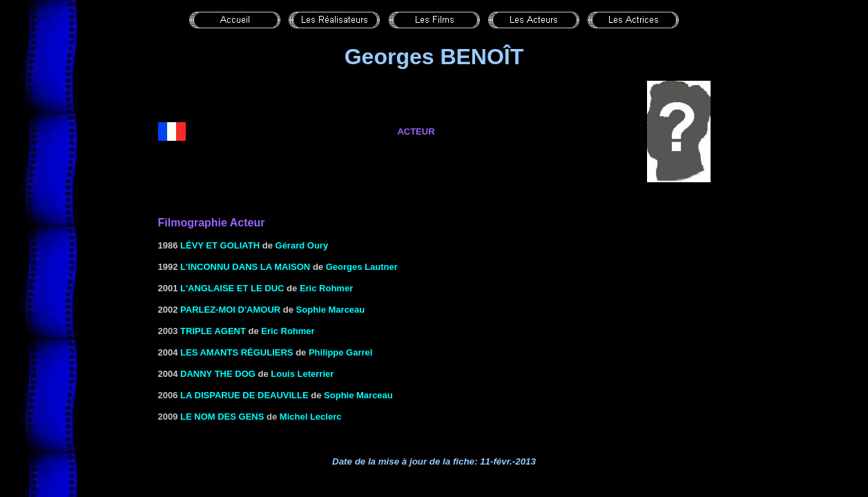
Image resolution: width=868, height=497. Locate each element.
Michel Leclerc (311, 417)
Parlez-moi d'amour (230, 310)
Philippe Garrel (340, 352)
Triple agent (213, 331)
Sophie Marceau (331, 310)
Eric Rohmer (326, 288)
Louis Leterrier (302, 374)
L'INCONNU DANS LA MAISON (245, 267)
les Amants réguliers (237, 352)
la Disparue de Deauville (244, 395)
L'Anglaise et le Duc (232, 288)
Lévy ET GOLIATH (219, 245)
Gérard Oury (302, 245)
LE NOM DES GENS (222, 417)
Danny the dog (218, 374)
